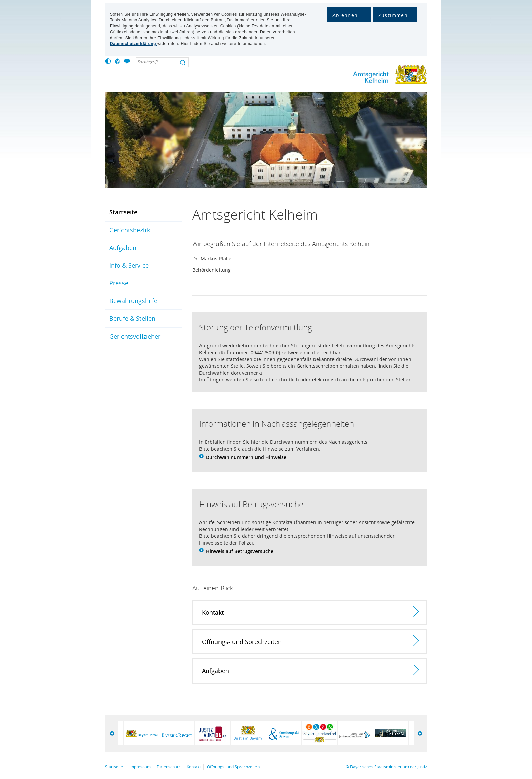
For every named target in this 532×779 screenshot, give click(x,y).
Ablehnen (345, 15)
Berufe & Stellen (132, 318)
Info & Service (129, 265)
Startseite (123, 212)
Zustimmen (393, 15)
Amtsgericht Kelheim (368, 76)
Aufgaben (123, 248)
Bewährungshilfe (133, 301)
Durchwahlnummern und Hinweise (246, 457)
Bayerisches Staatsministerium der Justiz (389, 767)
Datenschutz (169, 767)
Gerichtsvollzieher (135, 336)
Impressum (140, 767)
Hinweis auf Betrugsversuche (240, 551)
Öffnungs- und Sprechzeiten (233, 767)
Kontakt (194, 767)
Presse (119, 283)
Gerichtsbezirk (130, 230)
